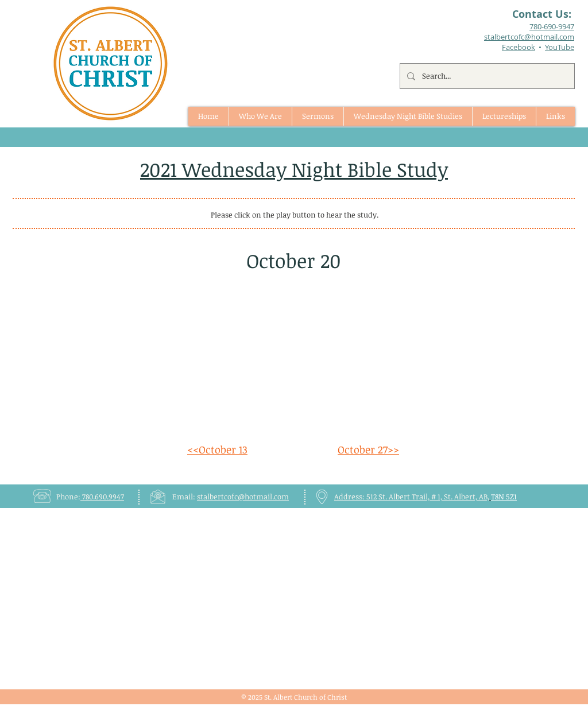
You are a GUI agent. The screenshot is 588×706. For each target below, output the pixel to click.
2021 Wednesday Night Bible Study (294, 169)
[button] (318, 116)
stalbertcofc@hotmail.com (243, 496)
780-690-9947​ (552, 26)
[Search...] (486, 76)
